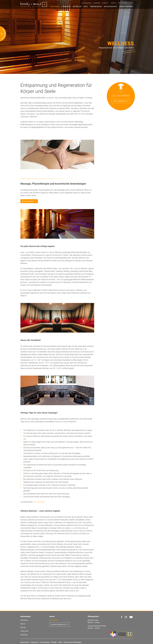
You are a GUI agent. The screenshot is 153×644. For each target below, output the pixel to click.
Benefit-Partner (126, 7)
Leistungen (55, 7)
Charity (113, 3)
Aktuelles (77, 7)
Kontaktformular (58, 625)
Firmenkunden (96, 7)
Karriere (97, 3)
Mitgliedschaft (111, 7)
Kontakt (54, 642)
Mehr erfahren (28, 201)
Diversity (105, 3)
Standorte (66, 7)
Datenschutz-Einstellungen (73, 642)
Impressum (35, 642)
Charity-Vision (24, 631)
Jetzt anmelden (39, 502)
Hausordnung (45, 642)
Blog (86, 7)
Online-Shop (123, 3)
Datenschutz (25, 642)
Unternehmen (86, 3)
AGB (60, 642)
